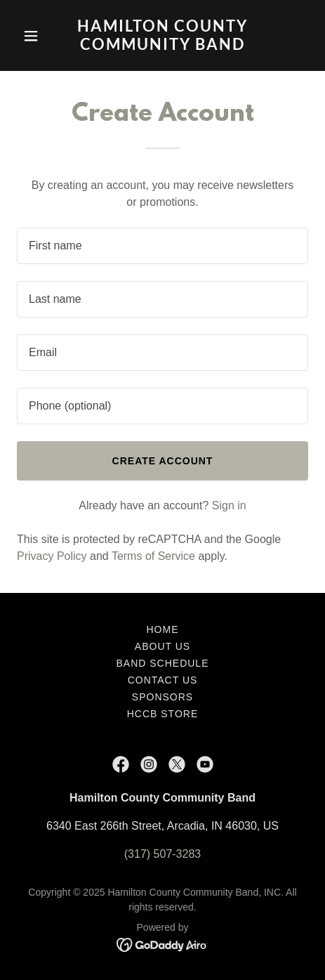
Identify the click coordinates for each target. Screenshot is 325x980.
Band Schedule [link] (163, 663)
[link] (162, 46)
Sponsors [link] (162, 697)
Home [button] (163, 629)
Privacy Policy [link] (52, 556)
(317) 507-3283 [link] (162, 854)
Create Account (163, 461)
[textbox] (162, 246)
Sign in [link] (229, 505)
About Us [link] (162, 646)
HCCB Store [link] (162, 714)
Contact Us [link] (163, 680)
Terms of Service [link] (153, 556)
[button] (39, 36)
